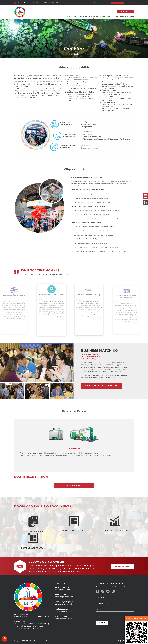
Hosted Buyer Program (33, 548)
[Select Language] (118, 3)
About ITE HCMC (80, 16)
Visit (109, 16)
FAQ (119, 641)
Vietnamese (130, 3)
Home (69, 16)
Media (116, 16)
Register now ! (74, 485)
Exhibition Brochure (33, 531)
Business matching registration (101, 386)
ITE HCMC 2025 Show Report (115, 531)
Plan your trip (127, 16)
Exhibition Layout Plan (74, 531)
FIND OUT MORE (123, 566)
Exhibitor (94, 16)
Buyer (103, 16)
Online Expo (125, 12)
